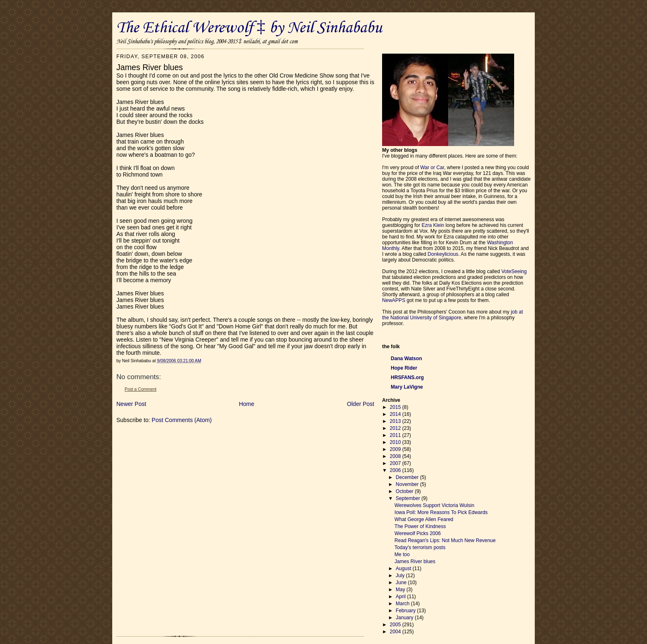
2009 (396, 449)
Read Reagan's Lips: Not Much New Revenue (445, 540)
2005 (396, 625)
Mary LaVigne (407, 387)
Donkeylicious (443, 254)
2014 (396, 414)
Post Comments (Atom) (182, 420)
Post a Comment (140, 389)
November (408, 484)
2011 (396, 435)
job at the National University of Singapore (452, 315)
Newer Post (131, 404)
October (405, 491)
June (402, 583)
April (401, 597)
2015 (396, 407)
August (404, 569)
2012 (396, 428)
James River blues (415, 561)
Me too (402, 554)
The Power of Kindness (420, 526)
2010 (396, 442)
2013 (396, 421)
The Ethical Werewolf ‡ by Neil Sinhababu (249, 28)
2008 (396, 456)
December (408, 477)
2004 (396, 632)
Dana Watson (406, 359)
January (405, 618)
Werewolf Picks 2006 (418, 533)
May (401, 590)
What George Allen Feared (424, 519)
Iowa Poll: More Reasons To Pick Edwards (441, 512)
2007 (396, 463)
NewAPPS (394, 300)
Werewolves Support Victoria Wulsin (434, 505)
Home (247, 404)
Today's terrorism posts (420, 547)
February (406, 611)
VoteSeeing (514, 271)
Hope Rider (404, 368)
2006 (396, 470)
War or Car (432, 167)
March (403, 604)
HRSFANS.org (407, 377)
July (401, 576)
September (409, 498)
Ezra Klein (433, 225)
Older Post (361, 404)
